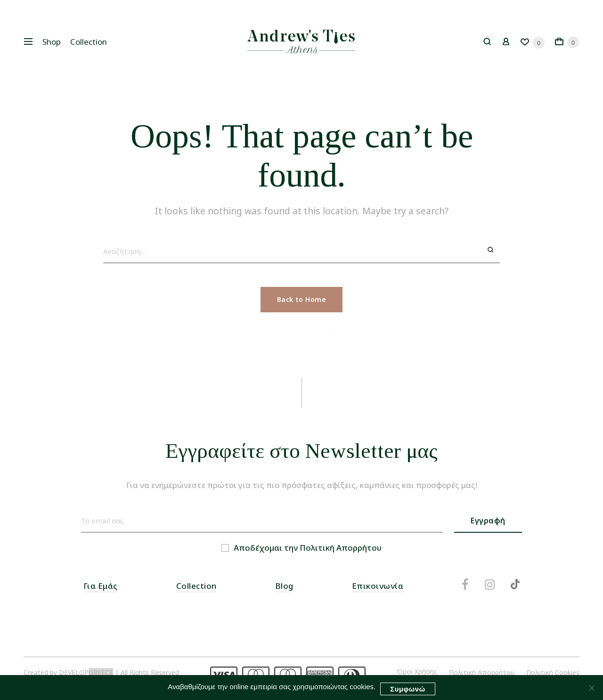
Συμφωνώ (407, 689)
